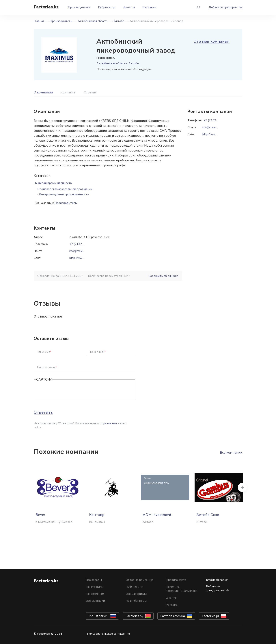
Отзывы (90, 92)
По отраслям (95, 587)
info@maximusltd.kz (82, 251)
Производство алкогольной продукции (65, 189)
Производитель (66, 203)
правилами (109, 423)
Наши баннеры (136, 601)
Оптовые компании (139, 580)
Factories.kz (46, 7)
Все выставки (95, 601)
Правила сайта (176, 580)
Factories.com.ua (173, 616)
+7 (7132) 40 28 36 (83, 244)
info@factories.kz (217, 580)
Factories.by (134, 616)
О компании (43, 92)
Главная (39, 21)
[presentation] (64, 390)
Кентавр (97, 515)
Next (242, 487)
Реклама (172, 605)
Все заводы (94, 580)
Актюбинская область (93, 21)
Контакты (68, 92)
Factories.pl (210, 616)
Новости (129, 7)
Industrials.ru (99, 616)
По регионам (95, 594)
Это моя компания (212, 41)
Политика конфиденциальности (181, 589)
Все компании (231, 453)
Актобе (119, 21)
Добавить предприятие (225, 7)
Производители (79, 7)
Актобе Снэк (208, 515)
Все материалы (136, 594)
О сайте (171, 598)
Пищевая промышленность (53, 183)
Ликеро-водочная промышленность (64, 194)
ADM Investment (157, 515)
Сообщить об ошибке (163, 276)
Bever (40, 515)
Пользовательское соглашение (109, 634)
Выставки (149, 7)
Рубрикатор (107, 7)
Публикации (134, 587)
